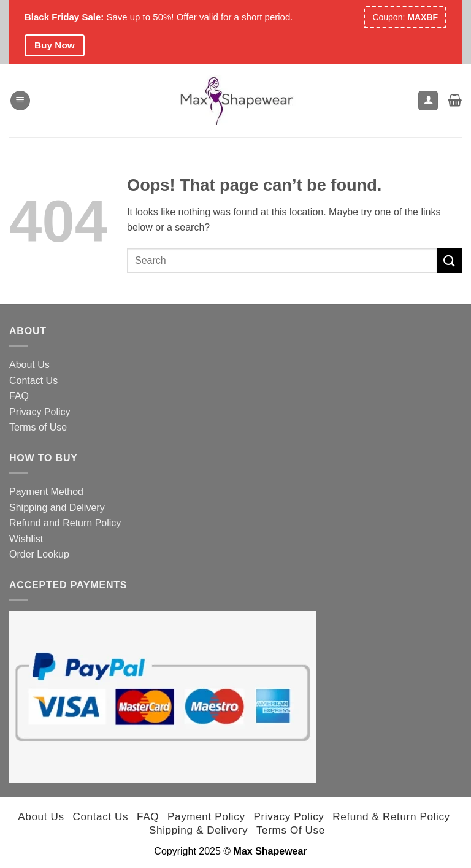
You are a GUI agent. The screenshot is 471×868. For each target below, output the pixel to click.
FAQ (19, 396)
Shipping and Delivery (57, 508)
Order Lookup (39, 554)
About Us (29, 365)
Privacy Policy (40, 412)
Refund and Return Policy (65, 523)
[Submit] (450, 260)
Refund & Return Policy (391, 816)
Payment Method (46, 492)
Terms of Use (38, 427)
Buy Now (55, 45)
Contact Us (33, 381)
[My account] (428, 101)
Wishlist (26, 539)
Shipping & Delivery (198, 830)
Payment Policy (206, 816)
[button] (20, 101)
